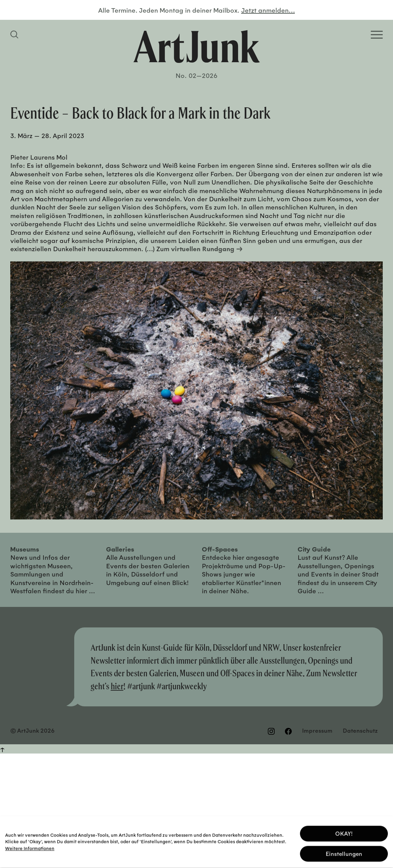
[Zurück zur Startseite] (197, 46)
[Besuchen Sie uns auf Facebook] (288, 731)
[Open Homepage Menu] (377, 35)
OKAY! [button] (344, 832)
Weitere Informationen (30, 846)
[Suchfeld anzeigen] (15, 35)
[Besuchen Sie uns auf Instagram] (271, 731)
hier (117, 686)
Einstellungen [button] (344, 852)
